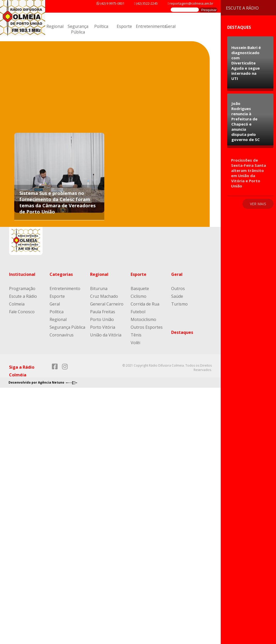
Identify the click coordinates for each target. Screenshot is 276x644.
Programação (22, 288)
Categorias (61, 274)
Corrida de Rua (145, 304)
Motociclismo (143, 319)
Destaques (182, 332)
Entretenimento (151, 26)
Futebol (138, 312)
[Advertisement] (131, 93)
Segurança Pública (78, 29)
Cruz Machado (104, 296)
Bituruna (99, 288)
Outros (178, 288)
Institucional (22, 274)
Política (101, 26)
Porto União (102, 319)
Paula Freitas (103, 312)
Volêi (135, 343)
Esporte (124, 26)
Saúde (177, 296)
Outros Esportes (147, 327)
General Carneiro (107, 304)
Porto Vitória (103, 327)
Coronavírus (62, 335)
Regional (55, 26)
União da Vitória (106, 335)
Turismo (179, 304)
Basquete (140, 288)
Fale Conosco (22, 312)
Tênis (136, 335)
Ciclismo (139, 296)
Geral (170, 26)
